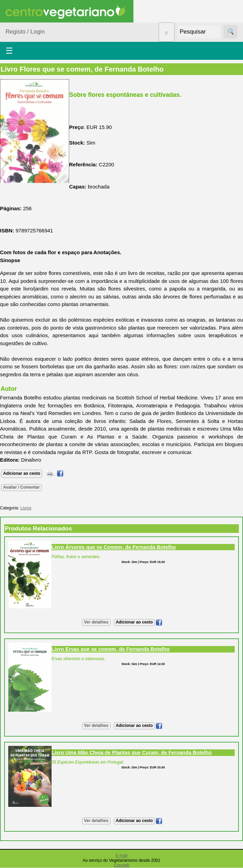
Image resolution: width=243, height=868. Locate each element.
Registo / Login (25, 32)
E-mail (121, 856)
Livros (26, 508)
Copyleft (121, 865)
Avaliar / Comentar (21, 487)
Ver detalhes (96, 622)
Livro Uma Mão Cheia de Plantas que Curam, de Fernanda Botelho (132, 752)
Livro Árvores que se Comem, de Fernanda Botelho (114, 547)
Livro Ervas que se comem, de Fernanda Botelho (110, 649)
